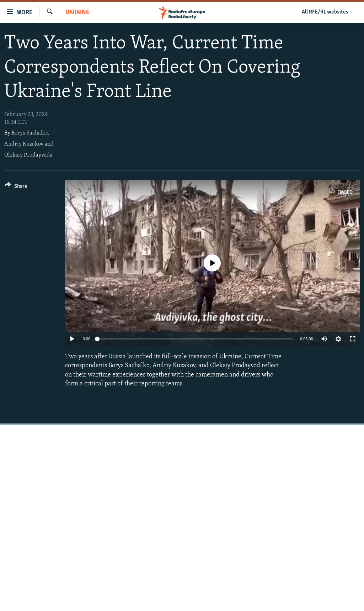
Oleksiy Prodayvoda (28, 155)
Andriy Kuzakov (24, 144)
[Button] (16, 187)
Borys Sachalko (30, 133)
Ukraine (77, 12)
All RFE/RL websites (325, 12)
